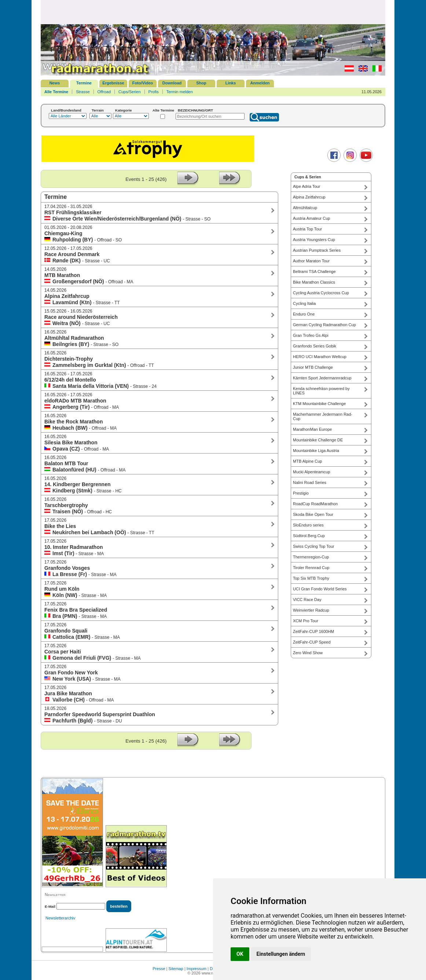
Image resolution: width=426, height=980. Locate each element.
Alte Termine (163, 110)
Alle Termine (56, 92)
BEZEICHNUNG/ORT (195, 110)
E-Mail (50, 906)
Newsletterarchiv (60, 918)
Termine (84, 83)
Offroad (104, 92)
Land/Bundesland (66, 110)
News (55, 83)
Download (172, 83)
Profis (154, 92)
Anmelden (260, 83)
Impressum (197, 969)
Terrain (98, 110)
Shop (201, 83)
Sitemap (176, 969)
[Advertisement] (213, 12)
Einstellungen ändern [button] (281, 954)
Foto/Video (143, 83)
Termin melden (180, 92)
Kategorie (124, 110)
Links (231, 83)
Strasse (83, 92)
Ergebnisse (113, 83)
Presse (159, 969)
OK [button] (240, 954)
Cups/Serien (130, 92)
